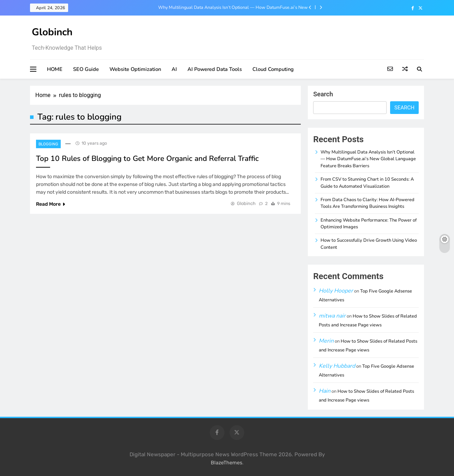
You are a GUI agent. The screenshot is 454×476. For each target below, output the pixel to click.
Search (323, 94)
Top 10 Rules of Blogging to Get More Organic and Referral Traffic (147, 158)
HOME (55, 69)
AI (174, 69)
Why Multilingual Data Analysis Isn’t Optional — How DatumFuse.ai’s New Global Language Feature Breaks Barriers (233, 7)
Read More (50, 204)
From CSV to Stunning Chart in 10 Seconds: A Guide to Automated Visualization (367, 183)
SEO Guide (86, 69)
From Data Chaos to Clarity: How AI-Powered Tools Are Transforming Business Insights (368, 203)
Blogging (48, 144)
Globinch (52, 32)
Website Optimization (135, 69)
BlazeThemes (226, 463)
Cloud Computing (273, 69)
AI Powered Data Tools (215, 69)
